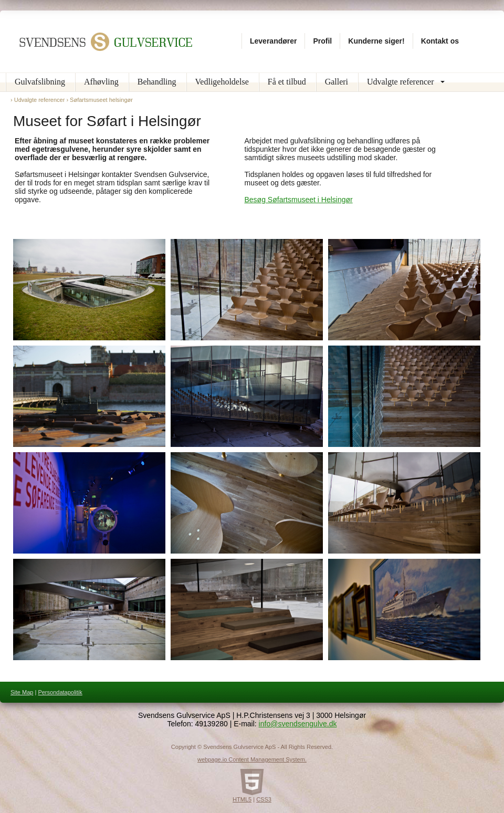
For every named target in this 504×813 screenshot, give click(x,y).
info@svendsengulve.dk (298, 724)
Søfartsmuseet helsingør (101, 100)
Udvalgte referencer (400, 82)
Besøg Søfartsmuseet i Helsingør (299, 200)
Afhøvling (101, 82)
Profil (322, 41)
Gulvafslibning (40, 82)
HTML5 (242, 799)
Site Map (22, 692)
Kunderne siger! (376, 41)
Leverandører (273, 41)
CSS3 (264, 799)
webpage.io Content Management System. (252, 759)
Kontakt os (440, 41)
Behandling (157, 82)
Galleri (337, 82)
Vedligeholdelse (222, 82)
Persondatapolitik (60, 692)
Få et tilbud (287, 82)
